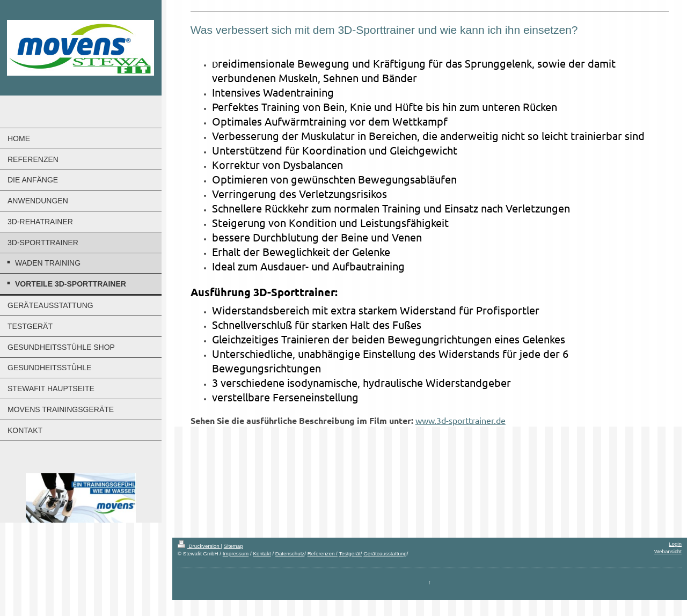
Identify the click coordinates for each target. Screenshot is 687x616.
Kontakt (262, 553)
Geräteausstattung (385, 553)
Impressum (236, 553)
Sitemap (233, 546)
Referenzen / (323, 553)
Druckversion (199, 546)
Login (675, 544)
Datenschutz (290, 553)
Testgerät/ (350, 553)
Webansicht (668, 551)
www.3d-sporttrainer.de (461, 420)
